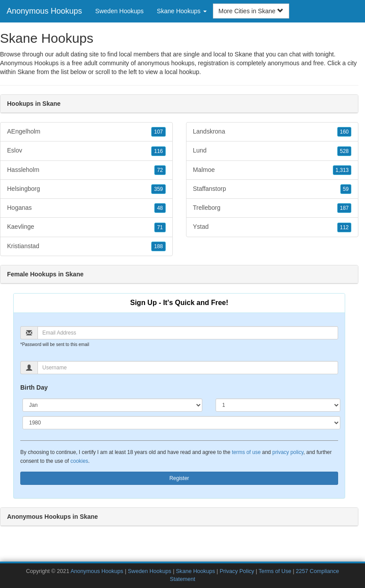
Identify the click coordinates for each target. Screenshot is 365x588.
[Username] (188, 368)
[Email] (188, 333)
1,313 (342, 170)
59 (346, 189)
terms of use (246, 452)
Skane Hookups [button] (182, 11)
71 (160, 227)
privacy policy (288, 452)
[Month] (112, 405)
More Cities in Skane (251, 11)
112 (344, 227)
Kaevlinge (86, 227)
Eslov (86, 151)
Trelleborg (272, 208)
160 (344, 132)
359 (158, 189)
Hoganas (86, 208)
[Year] (181, 423)
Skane (26, 72)
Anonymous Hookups (44, 11)
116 (158, 151)
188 (158, 246)
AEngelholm (86, 132)
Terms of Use (275, 571)
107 (158, 132)
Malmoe (272, 170)
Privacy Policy (237, 571)
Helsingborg (86, 189)
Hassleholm (86, 170)
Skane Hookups (196, 571)
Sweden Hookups (119, 11)
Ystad (272, 227)
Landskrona (272, 132)
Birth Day (34, 387)
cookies (79, 461)
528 (344, 151)
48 (160, 208)
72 (160, 170)
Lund (272, 151)
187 (344, 208)
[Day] (278, 405)
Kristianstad (86, 246)
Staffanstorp (272, 189)
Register (179, 478)
